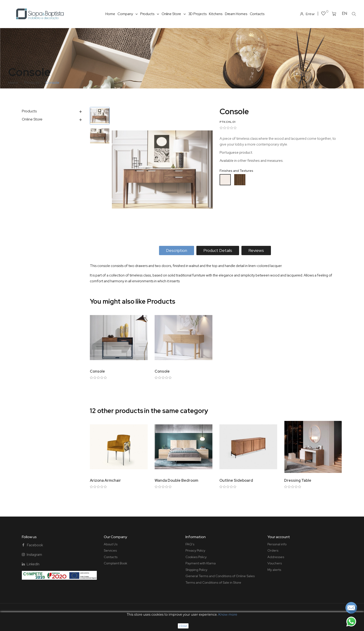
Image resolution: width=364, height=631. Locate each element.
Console (97, 371)
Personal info (277, 544)
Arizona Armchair (105, 480)
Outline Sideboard (236, 480)
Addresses (276, 557)
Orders (273, 550)
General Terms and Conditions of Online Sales (220, 576)
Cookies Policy (196, 557)
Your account (279, 537)
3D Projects (197, 14)
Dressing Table (298, 480)
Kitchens (216, 14)
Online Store (174, 14)
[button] (354, 14)
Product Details (218, 250)
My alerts (274, 570)
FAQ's (190, 544)
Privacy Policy (195, 550)
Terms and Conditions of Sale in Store (213, 582)
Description (177, 250)
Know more (228, 615)
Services (110, 550)
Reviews (256, 250)
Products (150, 14)
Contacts (257, 14)
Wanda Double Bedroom (176, 480)
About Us (111, 544)
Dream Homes (236, 14)
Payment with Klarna (201, 563)
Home (110, 14)
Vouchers (275, 563)
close (183, 626)
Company (127, 14)
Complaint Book (115, 563)
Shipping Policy (196, 570)
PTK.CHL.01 (227, 122)
